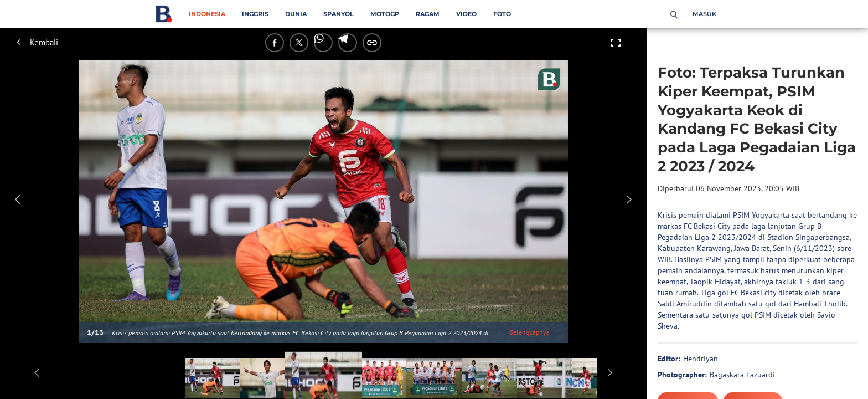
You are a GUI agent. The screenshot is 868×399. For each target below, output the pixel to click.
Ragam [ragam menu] (428, 14)
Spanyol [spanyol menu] (339, 14)
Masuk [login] (704, 14)
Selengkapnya (530, 332)
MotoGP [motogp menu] (385, 14)
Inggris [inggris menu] (255, 14)
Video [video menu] (466, 14)
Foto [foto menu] (502, 14)
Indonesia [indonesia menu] (207, 14)
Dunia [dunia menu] (296, 14)
